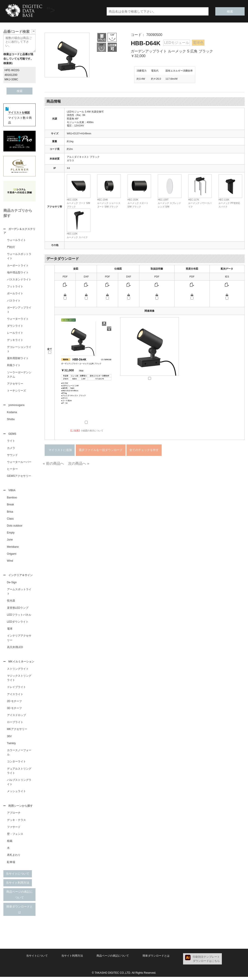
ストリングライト (18, 671)
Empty (11, 534)
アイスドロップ (16, 718)
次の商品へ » (79, 463)
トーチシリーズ (16, 391)
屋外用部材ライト (18, 359)
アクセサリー (15, 384)
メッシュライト (16, 794)
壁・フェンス (15, 837)
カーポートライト (18, 266)
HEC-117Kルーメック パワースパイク (200, 203)
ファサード (14, 830)
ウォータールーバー (19, 463)
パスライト (14, 301)
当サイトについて (18, 877)
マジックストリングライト (19, 681)
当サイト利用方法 (18, 886)
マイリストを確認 (19, 113)
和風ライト (14, 366)
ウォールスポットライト (19, 257)
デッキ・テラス (16, 823)
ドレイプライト (16, 690)
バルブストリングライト (19, 785)
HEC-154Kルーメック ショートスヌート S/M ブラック (109, 203)
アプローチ (14, 816)
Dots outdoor (15, 527)
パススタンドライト (19, 280)
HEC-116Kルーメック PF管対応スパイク (229, 203)
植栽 (10, 844)
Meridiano (13, 549)
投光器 (11, 603)
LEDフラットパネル (19, 617)
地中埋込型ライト (18, 273)
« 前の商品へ (53, 463)
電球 (10, 631)
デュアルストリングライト (19, 774)
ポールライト (15, 294)
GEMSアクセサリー (19, 477)
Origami (12, 556)
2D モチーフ (15, 704)
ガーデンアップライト (19, 310)
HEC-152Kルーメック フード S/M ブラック (78, 203)
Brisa (10, 514)
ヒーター (12, 470)
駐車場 (11, 865)
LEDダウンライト (18, 624)
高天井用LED (15, 649)
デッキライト (15, 340)
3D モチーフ (15, 711)
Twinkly (11, 746)
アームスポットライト (19, 594)
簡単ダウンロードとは (20, 913)
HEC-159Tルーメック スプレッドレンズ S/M (169, 203)
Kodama (12, 413)
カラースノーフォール (19, 755)
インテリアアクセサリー (19, 640)
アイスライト (15, 697)
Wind (10, 563)
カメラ (11, 449)
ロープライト (15, 725)
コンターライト (16, 764)
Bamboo (12, 499)
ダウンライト (15, 326)
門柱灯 (11, 248)
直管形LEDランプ (18, 610)
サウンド (12, 456)
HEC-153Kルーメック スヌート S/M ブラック (138, 203)
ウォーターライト (18, 319)
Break (10, 506)
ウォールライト (16, 241)
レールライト (15, 333)
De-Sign (12, 585)
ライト (11, 442)
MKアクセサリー (17, 732)
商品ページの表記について (20, 898)
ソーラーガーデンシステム (19, 375)
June (10, 541)
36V (9, 739)
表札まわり (14, 858)
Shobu (11, 420)
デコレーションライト (19, 350)
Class (10, 520)
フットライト (15, 287)
